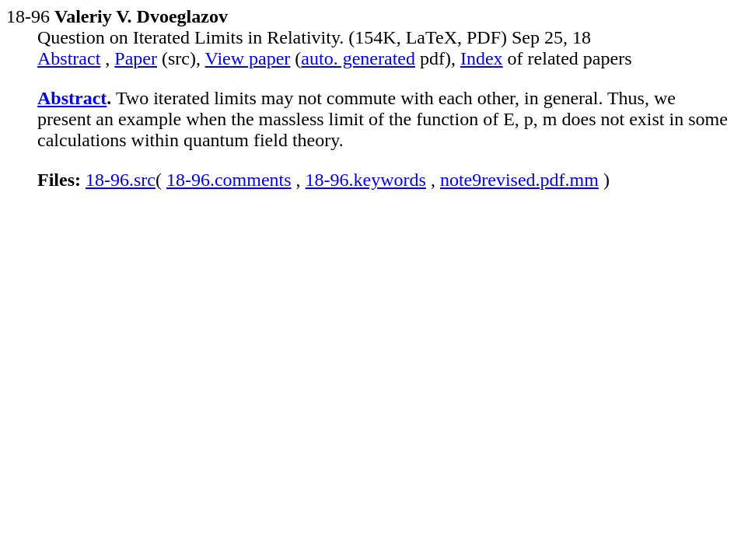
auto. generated (358, 58)
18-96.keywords (366, 180)
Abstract (69, 58)
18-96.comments (229, 180)
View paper (248, 58)
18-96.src (121, 180)
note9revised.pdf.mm (519, 180)
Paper (136, 58)
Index (482, 58)
